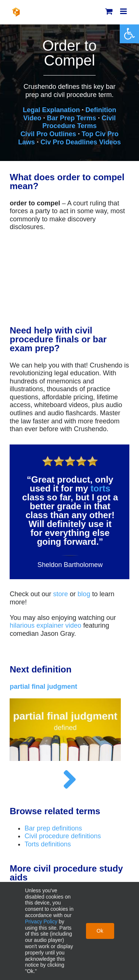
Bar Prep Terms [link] (71, 118)
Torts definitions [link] (48, 844)
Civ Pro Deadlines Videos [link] (81, 142)
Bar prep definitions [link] (53, 828)
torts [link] (100, 488)
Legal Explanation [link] (51, 110)
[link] (129, 34)
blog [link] (84, 594)
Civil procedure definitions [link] (63, 836)
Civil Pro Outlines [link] (48, 134)
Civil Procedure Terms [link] (79, 122)
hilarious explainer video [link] (45, 625)
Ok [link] (100, 931)
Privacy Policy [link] (41, 922)
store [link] (60, 594)
